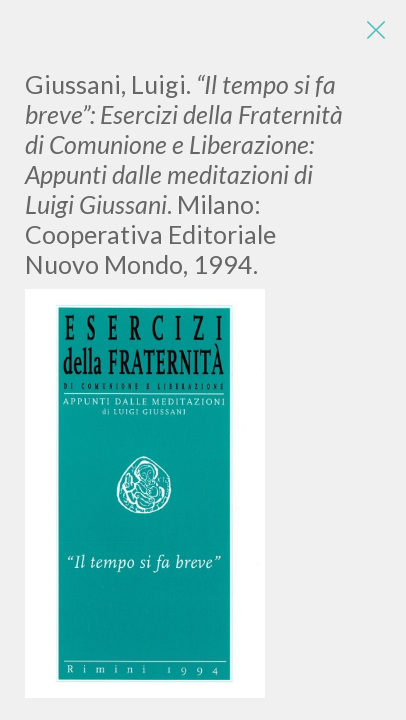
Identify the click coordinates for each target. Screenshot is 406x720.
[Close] (376, 30)
